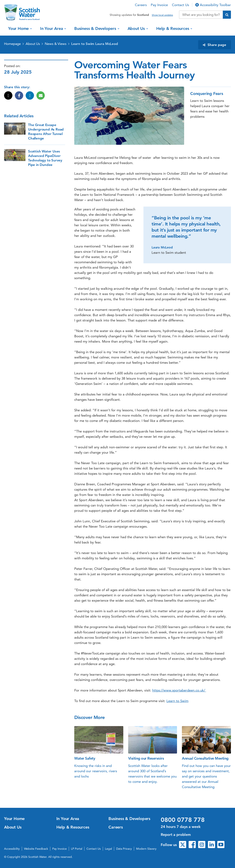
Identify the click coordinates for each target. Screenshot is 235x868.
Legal (108, 849)
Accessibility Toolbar (213, 5)
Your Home (19, 28)
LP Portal (77, 849)
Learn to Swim (177, 701)
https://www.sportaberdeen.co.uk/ (179, 690)
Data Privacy (124, 849)
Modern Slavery (146, 849)
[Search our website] (201, 15)
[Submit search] (227, 15)
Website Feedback (36, 849)
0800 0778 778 (183, 820)
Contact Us (180, 5)
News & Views (56, 44)
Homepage (12, 44)
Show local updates (162, 15)
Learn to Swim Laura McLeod (95, 44)
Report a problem (176, 835)
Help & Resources (173, 28)
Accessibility (12, 849)
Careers (141, 5)
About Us (137, 28)
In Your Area (52, 28)
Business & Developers (96, 28)
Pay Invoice (159, 5)
